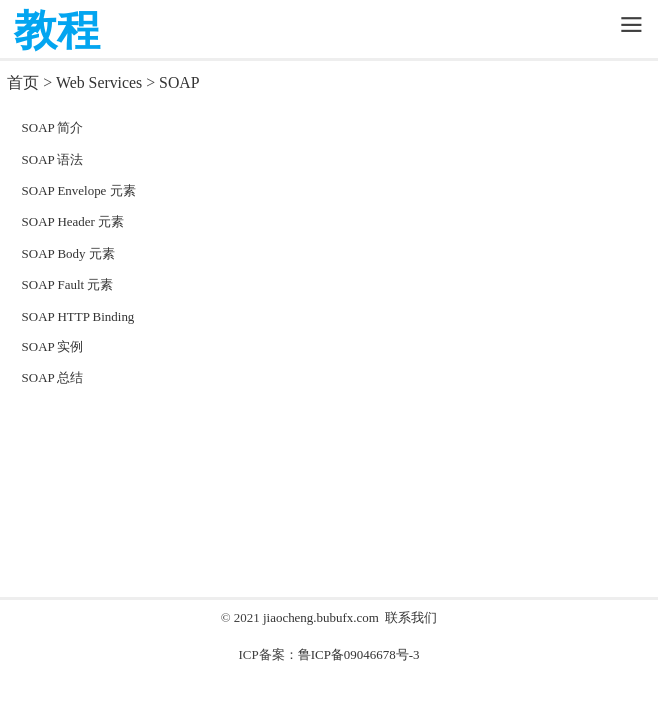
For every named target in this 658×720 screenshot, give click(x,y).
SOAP (179, 82)
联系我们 (411, 617)
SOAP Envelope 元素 (79, 190)
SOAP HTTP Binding (78, 316)
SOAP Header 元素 (73, 221)
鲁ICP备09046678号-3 (359, 654)
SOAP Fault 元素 (68, 284)
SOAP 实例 (53, 346)
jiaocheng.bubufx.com (321, 617)
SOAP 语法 (53, 159)
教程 (57, 30)
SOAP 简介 (53, 127)
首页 (23, 82)
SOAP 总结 (53, 377)
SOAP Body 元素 (68, 253)
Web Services (99, 82)
